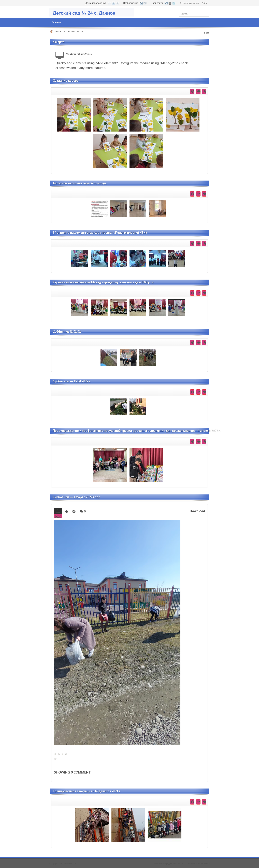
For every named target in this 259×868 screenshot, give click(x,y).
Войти (205, 3)
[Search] (194, 14)
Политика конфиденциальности (168, 863)
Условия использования (198, 863)
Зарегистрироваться (189, 3)
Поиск (206, 13)
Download (197, 511)
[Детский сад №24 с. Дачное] (92, 12)
